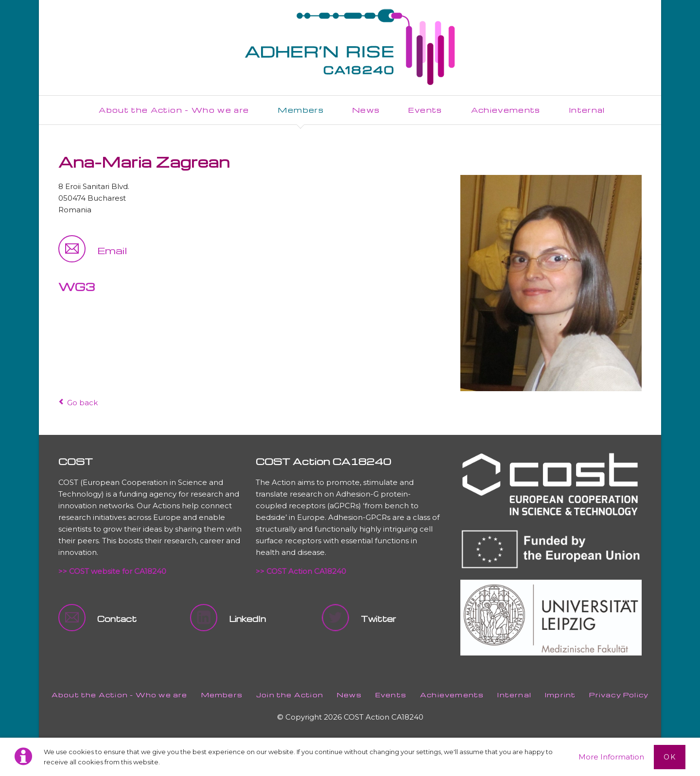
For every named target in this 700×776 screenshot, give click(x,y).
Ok (670, 757)
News (349, 695)
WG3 (77, 287)
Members (222, 695)
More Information (611, 757)
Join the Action (290, 695)
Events (391, 695)
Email (112, 250)
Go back (82, 403)
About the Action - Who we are (120, 695)
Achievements (452, 695)
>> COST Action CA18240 (301, 571)
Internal (514, 695)
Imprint (560, 695)
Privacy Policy (619, 695)
